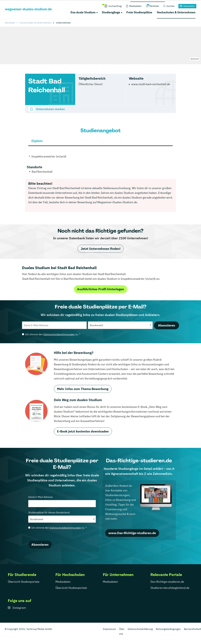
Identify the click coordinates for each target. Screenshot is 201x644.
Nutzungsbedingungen (168, 629)
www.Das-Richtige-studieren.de (132, 533)
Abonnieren (167, 325)
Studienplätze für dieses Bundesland (62, 517)
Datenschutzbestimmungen (59, 334)
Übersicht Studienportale (24, 582)
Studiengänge (111, 12)
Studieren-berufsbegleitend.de (170, 588)
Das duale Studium (83, 12)
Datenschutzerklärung (140, 629)
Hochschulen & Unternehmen (176, 12)
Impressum (109, 629)
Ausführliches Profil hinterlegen (101, 289)
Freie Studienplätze (139, 12)
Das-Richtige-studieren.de (167, 582)
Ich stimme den (51, 334)
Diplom (37, 141)
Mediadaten (63, 582)
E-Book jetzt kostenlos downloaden (83, 431)
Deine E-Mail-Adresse (62, 501)
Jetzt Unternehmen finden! (101, 249)
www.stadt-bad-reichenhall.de (151, 84)
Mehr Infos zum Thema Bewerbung (83, 389)
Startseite (10, 23)
